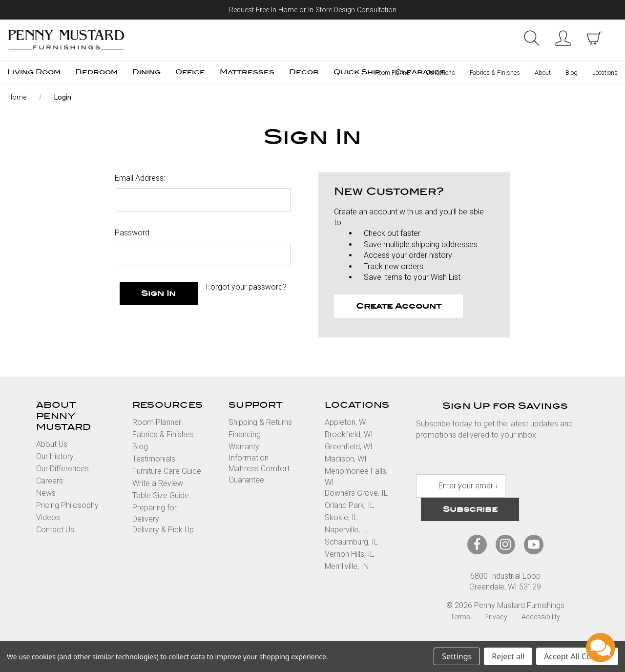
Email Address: (140, 178)
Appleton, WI (346, 422)
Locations (605, 73)
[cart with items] (594, 38)
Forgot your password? (246, 287)
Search (532, 38)
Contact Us (55, 530)
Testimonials (154, 459)
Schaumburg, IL (351, 542)
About (543, 73)
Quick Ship (357, 72)
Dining (146, 72)
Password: (133, 233)
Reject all (508, 656)
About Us (52, 444)
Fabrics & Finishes (495, 73)
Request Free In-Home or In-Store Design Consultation (313, 10)
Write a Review (158, 483)
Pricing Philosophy (67, 505)
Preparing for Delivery (155, 513)
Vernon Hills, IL (349, 554)
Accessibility (541, 617)
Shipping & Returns (260, 422)
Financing (245, 434)
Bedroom (96, 72)
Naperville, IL (346, 530)
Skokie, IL (341, 517)
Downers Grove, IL (356, 493)
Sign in (563, 38)
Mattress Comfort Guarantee (259, 474)
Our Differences (62, 469)
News (46, 493)
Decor (304, 72)
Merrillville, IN (347, 566)
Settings (457, 656)
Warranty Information (249, 452)
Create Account (399, 306)
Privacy (496, 617)
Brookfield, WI (349, 434)
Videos (48, 517)
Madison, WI (346, 459)
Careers (50, 481)
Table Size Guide (161, 495)
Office (190, 72)
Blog (572, 73)
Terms (460, 617)
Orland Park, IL (349, 505)
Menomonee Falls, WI (356, 476)
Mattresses (247, 72)
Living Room (34, 72)
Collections (440, 73)
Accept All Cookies (577, 656)
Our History (55, 456)
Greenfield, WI (349, 447)
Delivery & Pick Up (163, 530)
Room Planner (393, 73)
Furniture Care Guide (167, 471)
